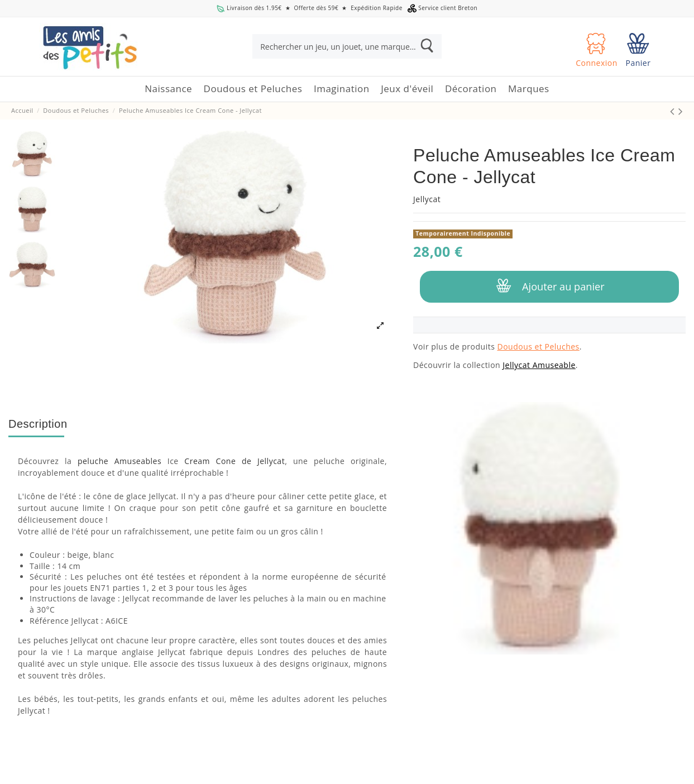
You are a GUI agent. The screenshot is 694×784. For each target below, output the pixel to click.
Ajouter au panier (549, 286)
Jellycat (427, 199)
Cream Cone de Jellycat (234, 461)
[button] (253, 89)
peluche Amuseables (119, 461)
